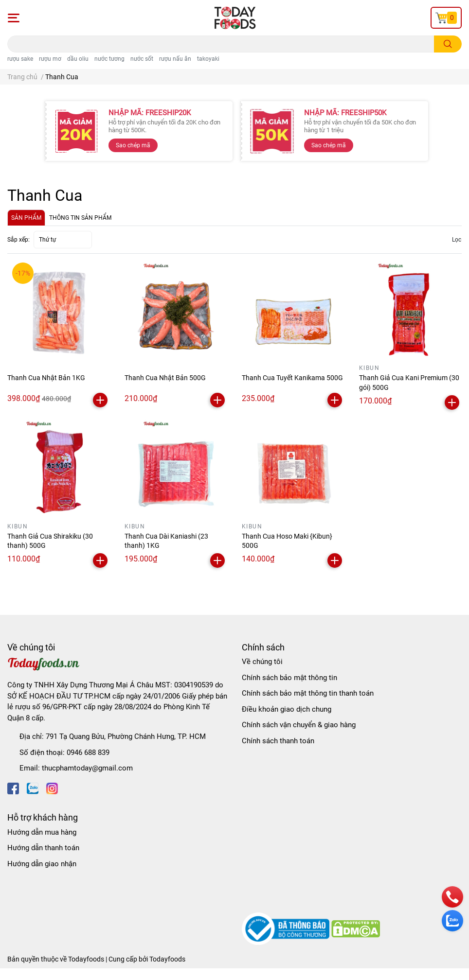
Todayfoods (167, 959)
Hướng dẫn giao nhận (42, 864)
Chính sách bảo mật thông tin (289, 678)
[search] (448, 44)
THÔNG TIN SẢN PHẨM (80, 218)
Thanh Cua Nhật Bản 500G (165, 378)
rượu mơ (50, 59)
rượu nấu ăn (175, 59)
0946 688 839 (88, 752)
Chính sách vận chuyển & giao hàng (299, 725)
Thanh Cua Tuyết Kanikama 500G (292, 378)
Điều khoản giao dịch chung (287, 709)
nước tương (109, 59)
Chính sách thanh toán (278, 741)
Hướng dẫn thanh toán (43, 848)
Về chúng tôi (262, 662)
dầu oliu (78, 59)
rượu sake (20, 59)
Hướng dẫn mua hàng (42, 832)
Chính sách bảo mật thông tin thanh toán (308, 693)
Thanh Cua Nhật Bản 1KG (46, 378)
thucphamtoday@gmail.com (87, 768)
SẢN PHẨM (26, 218)
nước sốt (142, 59)
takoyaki (208, 59)
